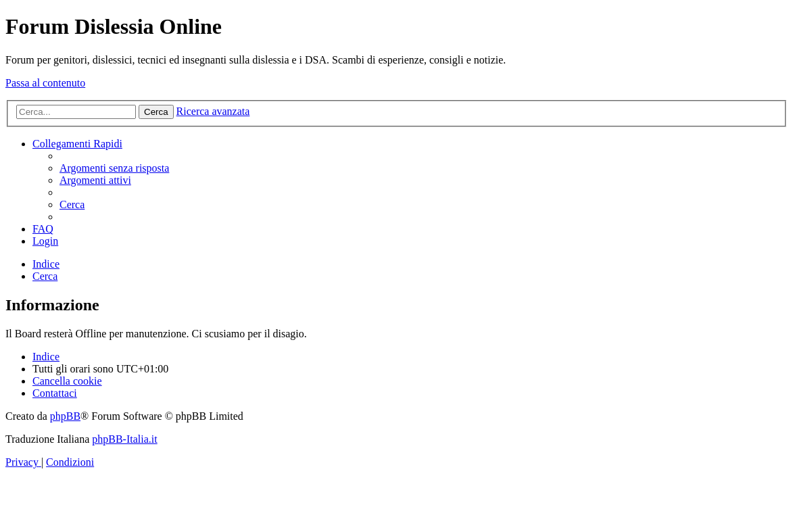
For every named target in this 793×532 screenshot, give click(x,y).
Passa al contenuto (45, 83)
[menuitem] (114, 168)
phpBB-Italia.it (124, 439)
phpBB (65, 416)
